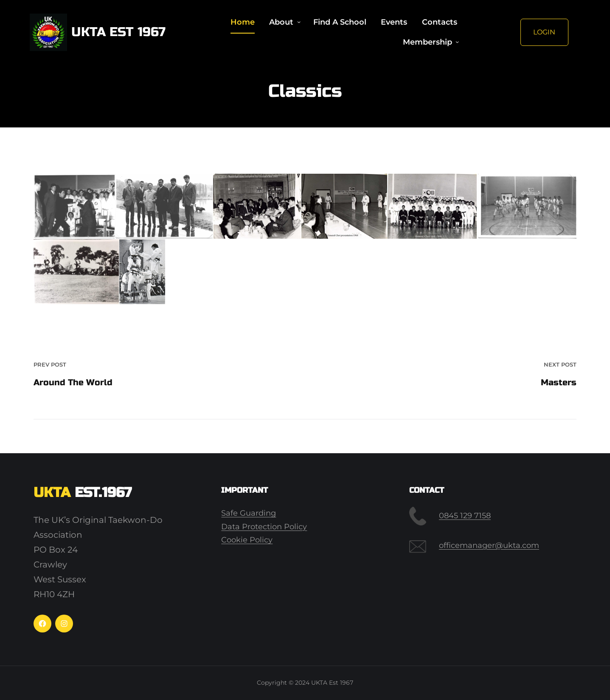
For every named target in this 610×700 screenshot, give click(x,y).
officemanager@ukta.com (489, 545)
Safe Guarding (249, 513)
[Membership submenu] (457, 42)
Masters (559, 382)
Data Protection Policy (264, 527)
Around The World (73, 382)
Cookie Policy (247, 540)
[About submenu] (299, 22)
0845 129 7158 (465, 516)
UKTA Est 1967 (118, 32)
